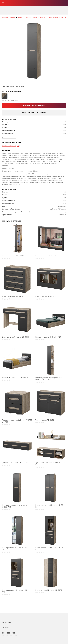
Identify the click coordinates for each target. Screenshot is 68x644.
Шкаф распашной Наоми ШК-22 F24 (16, 549)
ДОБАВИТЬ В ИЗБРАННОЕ (34, 105)
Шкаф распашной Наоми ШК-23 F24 (49, 549)
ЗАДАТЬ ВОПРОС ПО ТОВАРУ (34, 113)
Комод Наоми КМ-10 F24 (46, 296)
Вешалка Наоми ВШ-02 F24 (14, 256)
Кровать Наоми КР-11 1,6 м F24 (48, 337)
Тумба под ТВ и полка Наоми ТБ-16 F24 (50, 464)
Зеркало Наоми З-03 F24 (46, 256)
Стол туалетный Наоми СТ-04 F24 (16, 337)
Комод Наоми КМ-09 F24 (13, 296)
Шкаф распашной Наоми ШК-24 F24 (16, 591)
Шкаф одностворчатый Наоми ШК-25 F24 (15, 506)
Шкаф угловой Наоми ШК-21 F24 (49, 590)
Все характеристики (9, 138)
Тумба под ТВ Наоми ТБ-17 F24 (15, 463)
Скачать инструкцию (9, 146)
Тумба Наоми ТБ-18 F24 (45, 420)
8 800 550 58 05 (8, 633)
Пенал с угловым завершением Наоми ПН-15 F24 (49, 379)
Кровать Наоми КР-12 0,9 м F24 (15, 378)
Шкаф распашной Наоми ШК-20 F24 (49, 506)
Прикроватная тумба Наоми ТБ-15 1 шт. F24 (17, 421)
